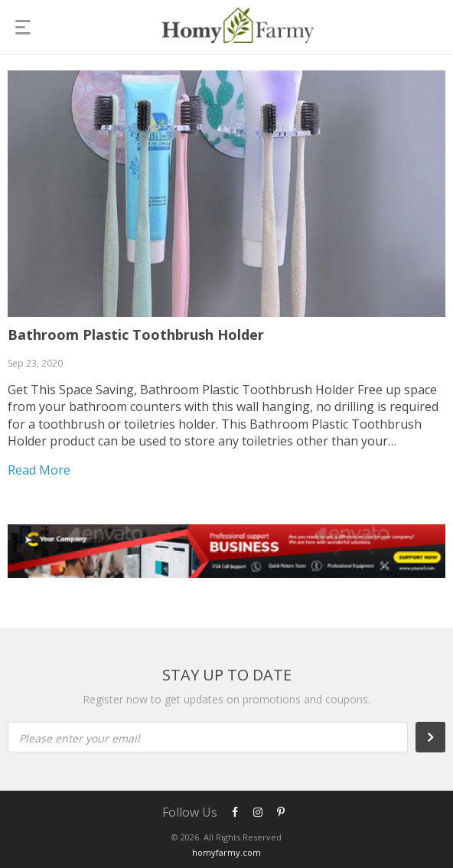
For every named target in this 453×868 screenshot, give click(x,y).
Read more (39, 470)
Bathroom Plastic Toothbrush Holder (136, 334)
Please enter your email (80, 738)
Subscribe (438, 737)
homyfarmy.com (226, 852)
